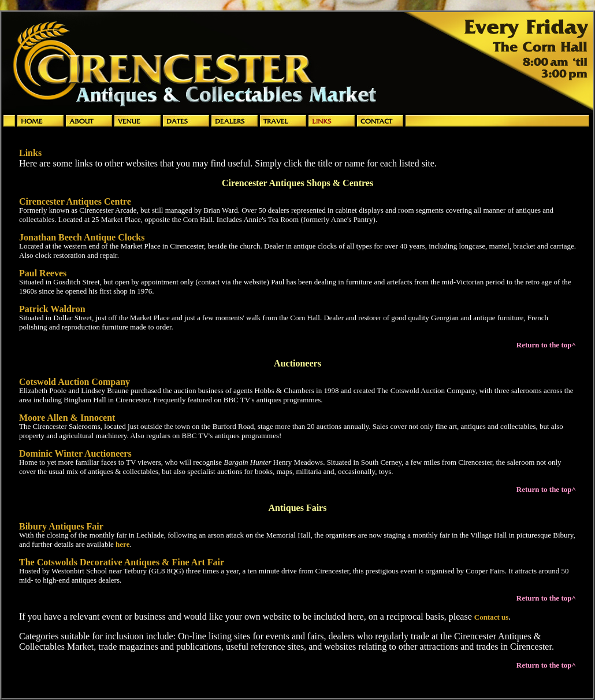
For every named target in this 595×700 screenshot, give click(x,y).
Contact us (492, 617)
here (122, 544)
